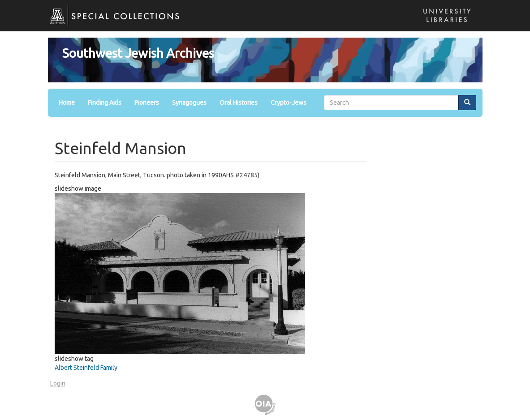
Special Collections (110, 23)
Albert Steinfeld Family (86, 368)
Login (58, 383)
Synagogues (189, 103)
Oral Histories (239, 103)
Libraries (444, 24)
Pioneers (147, 103)
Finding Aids (105, 103)
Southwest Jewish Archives (138, 53)
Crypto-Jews (289, 103)
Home (67, 103)
